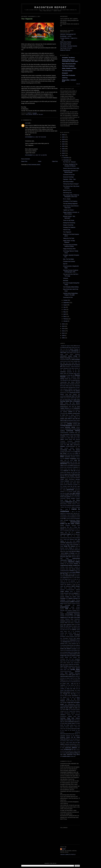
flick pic (62, 474)
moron (74, 572)
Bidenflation (77, 384)
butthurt (67, 403)
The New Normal (70, 685)
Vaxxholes (63, 718)
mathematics (64, 560)
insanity (62, 525)
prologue (78, 607)
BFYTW (78, 382)
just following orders (72, 539)
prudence (62, 609)
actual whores (69, 354)
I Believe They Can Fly (65, 507)
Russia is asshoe (73, 626)
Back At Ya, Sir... (67, 190)
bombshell (75, 389)
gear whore (73, 483)
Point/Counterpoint (65, 602)
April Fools (68, 363)
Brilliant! (62, 394)
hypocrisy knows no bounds (73, 505)
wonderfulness (73, 744)
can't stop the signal (74, 406)
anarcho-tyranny (64, 361)
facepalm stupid (67, 466)
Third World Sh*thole (69, 690)
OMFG (73, 586)
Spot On (65, 264)
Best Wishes (71, 382)
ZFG (61, 756)
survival (77, 671)
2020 (64, 149)
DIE (65, 445)
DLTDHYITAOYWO (70, 446)
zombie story (73, 756)
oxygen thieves (65, 591)
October (66, 300)
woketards (67, 744)
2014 (64, 329)
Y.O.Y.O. (78, 749)
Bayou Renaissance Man (69, 64)
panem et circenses (75, 591)
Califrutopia (69, 405)
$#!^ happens (67, 346)
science (74, 630)
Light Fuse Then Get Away (66, 550)
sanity (79, 626)
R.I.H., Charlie (67, 199)
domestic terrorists (69, 448)
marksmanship (76, 558)
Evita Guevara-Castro (73, 464)
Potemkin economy (76, 604)
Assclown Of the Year (73, 370)
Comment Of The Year (69, 175)
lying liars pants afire (66, 557)
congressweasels (64, 432)
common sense (70, 427)
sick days (78, 642)
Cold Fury (65, 78)
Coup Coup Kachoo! (75, 434)
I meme (66, 509)
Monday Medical (76, 569)
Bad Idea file (71, 375)
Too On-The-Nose (70, 701)
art (61, 366)
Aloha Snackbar (76, 360)
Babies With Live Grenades (67, 373)
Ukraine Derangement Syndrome (68, 713)
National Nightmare (73, 574)
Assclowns (63, 372)
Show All (78, 84)
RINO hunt (67, 623)
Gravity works (76, 491)
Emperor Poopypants (70, 459)
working (67, 746)
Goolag (64, 490)
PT (70, 609)
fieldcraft (66, 471)
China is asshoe (70, 415)
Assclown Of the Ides (69, 368)
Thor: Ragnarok (67, 232)
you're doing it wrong (75, 751)
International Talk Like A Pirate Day (70, 527)
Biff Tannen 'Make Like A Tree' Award (69, 386)
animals (76, 361)
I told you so (76, 513)
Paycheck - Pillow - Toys (69, 179)
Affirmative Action (75, 358)
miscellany (62, 567)
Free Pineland (77, 478)
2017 (64, 156)
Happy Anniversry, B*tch (69, 249)
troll (79, 708)
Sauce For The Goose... (66, 628)
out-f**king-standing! (70, 590)
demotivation (70, 441)
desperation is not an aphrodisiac (69, 443)
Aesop (64, 849)
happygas (63, 495)
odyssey (69, 584)
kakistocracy (69, 543)
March (65, 316)
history (78, 500)
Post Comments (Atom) (34, 165)
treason (72, 706)
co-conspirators (75, 422)
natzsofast (63, 576)
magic (67, 558)
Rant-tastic (77, 614)
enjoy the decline (69, 460)
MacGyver (74, 557)
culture (62, 439)
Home (40, 161)
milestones (71, 562)
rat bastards (67, 616)
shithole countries (66, 640)
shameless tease (74, 637)
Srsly (75, 661)
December (66, 158)
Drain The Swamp (74, 450)
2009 (64, 335)
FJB (79, 472)
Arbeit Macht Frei (76, 363)
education (73, 457)
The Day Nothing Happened (70, 204)
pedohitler (62, 597)
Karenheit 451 (63, 545)
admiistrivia (78, 354)
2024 (64, 139)
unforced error (70, 715)
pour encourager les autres (70, 605)
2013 (64, 331)
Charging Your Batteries (69, 227)
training (62, 706)
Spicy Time (63, 661)
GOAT (62, 488)
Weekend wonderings (70, 732)
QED (66, 611)
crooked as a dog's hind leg (68, 438)
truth (67, 709)
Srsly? (78, 661)
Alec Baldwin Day (68, 360)
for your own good (69, 478)
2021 (64, 146)
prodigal (72, 607)
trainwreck (67, 706)
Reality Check (73, 616)
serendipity (77, 635)
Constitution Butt (73, 432)
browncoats (68, 396)
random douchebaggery (67, 614)
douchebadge (64, 450)
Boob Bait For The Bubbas (73, 391)
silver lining (63, 647)
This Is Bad (77, 690)
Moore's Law (77, 571)
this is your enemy (65, 692)
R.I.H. (78, 610)
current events (68, 439)
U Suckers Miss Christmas (74, 711)
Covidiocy (63, 436)
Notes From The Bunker (69, 75)
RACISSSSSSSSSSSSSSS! (73, 612)
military (78, 562)
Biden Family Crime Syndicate (67, 384)
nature (78, 574)
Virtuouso (66, 278)
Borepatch (65, 73)
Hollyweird (63, 502)
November (66, 160)
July (65, 307)
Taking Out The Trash (69, 238)
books (62, 393)
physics (73, 600)
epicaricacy (64, 464)
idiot (65, 518)
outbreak (78, 590)
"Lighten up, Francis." (69, 210)
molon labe (68, 569)
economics (67, 457)
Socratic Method (64, 657)
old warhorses (67, 586)
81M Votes (69, 347)
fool (61, 476)
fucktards (67, 481)
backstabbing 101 (64, 375)
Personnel (69, 600)
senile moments (68, 633)
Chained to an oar (74, 412)
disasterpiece (77, 445)
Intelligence (68, 525)
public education (76, 609)
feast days (70, 469)
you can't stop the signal (65, 751)
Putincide (62, 610)
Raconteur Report (51, 7)
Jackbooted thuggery (66, 534)
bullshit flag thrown (75, 398)
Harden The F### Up (71, 495)
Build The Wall (76, 396)
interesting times (76, 525)
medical (70, 560)
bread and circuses (75, 393)
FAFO (72, 465)
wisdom (62, 744)
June (65, 309)
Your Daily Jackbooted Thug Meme (70, 755)
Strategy (66, 668)
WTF (75, 749)
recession (62, 619)
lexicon (67, 548)
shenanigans (66, 638)
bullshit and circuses (65, 398)
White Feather (69, 743)
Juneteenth (77, 538)
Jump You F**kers (71, 538)
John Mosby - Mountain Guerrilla (69, 46)
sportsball (72, 661)
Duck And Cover (71, 453)
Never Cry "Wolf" (73, 578)
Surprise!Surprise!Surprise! (66, 671)
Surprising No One (68, 297)
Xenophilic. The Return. (69, 58)
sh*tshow (68, 637)
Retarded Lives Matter (72, 621)
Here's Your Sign (70, 500)
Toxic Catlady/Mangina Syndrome (72, 704)
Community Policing (73, 431)
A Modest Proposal (73, 349)
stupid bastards (76, 668)
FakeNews (76, 467)
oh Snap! (73, 584)
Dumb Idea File (71, 455)
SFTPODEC (63, 637)
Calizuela (73, 405)
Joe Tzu (73, 536)
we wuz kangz (64, 730)
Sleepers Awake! (69, 647)
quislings (74, 610)
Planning (78, 600)
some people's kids (75, 657)
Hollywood (29, 114)
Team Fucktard (69, 673)
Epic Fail (72, 462)
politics (72, 602)
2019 (64, 151)
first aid (73, 471)
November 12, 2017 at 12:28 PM (36, 155)
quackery (70, 610)
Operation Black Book (74, 588)
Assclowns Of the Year (73, 372)
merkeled (65, 562)
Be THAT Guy (69, 380)
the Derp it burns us (68, 676)
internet (62, 529)
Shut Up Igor (73, 642)
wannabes (62, 727)
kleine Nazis (70, 545)
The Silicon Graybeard (68, 66)
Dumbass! (77, 455)
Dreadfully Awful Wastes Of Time (67, 452)
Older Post (55, 161)
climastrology (70, 420)
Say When (74, 628)
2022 (64, 144)
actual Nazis (70, 353)
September (66, 303)
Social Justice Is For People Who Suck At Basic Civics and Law (70, 651)
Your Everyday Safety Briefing (71, 287)
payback (76, 593)
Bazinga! (64, 380)
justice (78, 541)
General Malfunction (68, 485)
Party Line (71, 593)
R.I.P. (62, 612)
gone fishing (72, 488)
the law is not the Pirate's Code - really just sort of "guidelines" (70, 683)
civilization (71, 417)
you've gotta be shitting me (73, 753)
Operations (63, 590)
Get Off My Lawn (75, 486)
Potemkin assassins (67, 604)
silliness (78, 645)
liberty (71, 548)
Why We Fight (76, 742)
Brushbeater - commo (66, 36)
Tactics (62, 673)
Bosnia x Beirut (66, 393)
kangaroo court (76, 543)
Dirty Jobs (70, 445)
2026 (64, 135)
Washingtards (74, 729)
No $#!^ (66, 581)
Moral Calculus (63, 572)
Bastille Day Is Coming (71, 379)
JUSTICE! (63, 543)
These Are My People (69, 220)
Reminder (66, 281)
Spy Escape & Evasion (66, 48)
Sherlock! (71, 638)
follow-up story (76, 474)
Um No (78, 713)
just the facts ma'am (70, 541)
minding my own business (67, 564)
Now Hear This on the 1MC (72, 583)
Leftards (73, 546)
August (65, 305)
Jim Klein (66, 536)
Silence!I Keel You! (71, 645)
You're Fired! (63, 753)
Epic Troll (77, 462)
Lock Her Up (64, 555)
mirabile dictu (76, 565)
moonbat (71, 571)
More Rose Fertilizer (68, 182)
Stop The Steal (64, 666)
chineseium (77, 415)
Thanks (67, 675)
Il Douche (68, 519)
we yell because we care (74, 730)
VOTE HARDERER (69, 722)
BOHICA (70, 389)
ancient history (70, 361)
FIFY (70, 471)
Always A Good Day (68, 225)
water (79, 729)
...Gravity (62, 346)
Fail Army (76, 465)
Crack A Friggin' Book (71, 436)
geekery (62, 485)
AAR (70, 351)
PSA (67, 609)
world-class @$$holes (71, 748)
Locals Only (77, 553)
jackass (78, 532)
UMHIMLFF (63, 715)
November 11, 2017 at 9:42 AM (36, 137)
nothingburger (63, 583)
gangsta (68, 483)
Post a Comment (26, 159)
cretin (78, 436)
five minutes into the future (71, 472)
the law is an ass (70, 682)
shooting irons (66, 642)
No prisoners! (72, 581)
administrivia (63, 356)
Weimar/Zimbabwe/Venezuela (67, 734)
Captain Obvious (65, 408)
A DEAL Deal (74, 348)
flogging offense (68, 474)
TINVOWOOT (75, 696)
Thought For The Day (69, 694)
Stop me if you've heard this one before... (70, 664)
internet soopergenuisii (69, 529)
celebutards (77, 408)
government (70, 490)
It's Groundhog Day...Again (68, 531)
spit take (68, 661)
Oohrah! (78, 586)
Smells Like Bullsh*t (66, 649)
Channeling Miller (64, 413)
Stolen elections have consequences (72, 663)
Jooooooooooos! (64, 538)
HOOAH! (70, 504)
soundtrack (77, 659)
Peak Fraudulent (76, 595)
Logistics (69, 555)
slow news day (77, 647)
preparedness (65, 607)
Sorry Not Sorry (70, 659)
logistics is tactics (76, 555)
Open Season (64, 588)
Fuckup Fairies (73, 481)
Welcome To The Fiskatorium (73, 736)
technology (77, 673)
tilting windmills (68, 696)
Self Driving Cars (67, 193)
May (65, 312)
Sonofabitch (63, 659)
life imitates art (76, 548)
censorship (63, 410)
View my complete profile (68, 855)
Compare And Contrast (69, 261)
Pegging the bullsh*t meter (73, 597)
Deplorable (77, 441)
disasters (63, 446)
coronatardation (66, 434)
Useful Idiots (77, 716)
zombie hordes (66, 756)
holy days (75, 502)
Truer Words (63, 709)
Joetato (78, 536)
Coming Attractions (66, 425)
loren (27, 123)
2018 (64, 153)
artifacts (64, 367)
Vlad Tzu (62, 722)
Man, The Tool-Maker (69, 259)
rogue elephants (67, 624)
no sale (78, 581)
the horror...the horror (68, 680)
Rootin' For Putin (76, 624)
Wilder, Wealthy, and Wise (69, 68)
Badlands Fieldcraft (65, 50)
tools (61, 702)
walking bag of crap (75, 725)
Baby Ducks (77, 373)
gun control (76, 493)
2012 (64, 333)
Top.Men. (65, 702)
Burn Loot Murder (64, 400)
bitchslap (71, 387)
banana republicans (71, 377)
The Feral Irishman (67, 71)
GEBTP (78, 483)
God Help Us (66, 488)
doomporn (78, 448)
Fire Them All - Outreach (69, 162)
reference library (69, 619)
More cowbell (69, 572)
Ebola (62, 457)
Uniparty (70, 716)
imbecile (72, 519)
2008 (64, 338)
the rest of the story (73, 687)
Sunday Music (75, 669)
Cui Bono (78, 438)
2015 (64, 326)
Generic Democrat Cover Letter (71, 168)
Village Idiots (70, 718)
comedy (70, 424)
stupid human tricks (65, 670)
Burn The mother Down (74, 400)
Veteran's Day (67, 230)
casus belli (71, 408)
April (65, 314)
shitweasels (73, 640)
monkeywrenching (64, 571)
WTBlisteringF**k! (69, 749)
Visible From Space (76, 720)
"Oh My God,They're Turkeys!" (71, 184)
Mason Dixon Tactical (66, 42)
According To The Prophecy (70, 201)
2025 (64, 137)
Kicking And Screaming (69, 223)
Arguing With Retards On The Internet (70, 365)
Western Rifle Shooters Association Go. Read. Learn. (70, 61)
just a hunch (63, 539)
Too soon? (77, 701)
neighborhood (66, 577)
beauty (74, 380)
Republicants (77, 619)
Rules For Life (64, 626)
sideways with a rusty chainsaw (68, 643)
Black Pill (75, 387)
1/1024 (72, 346)
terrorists (63, 675)
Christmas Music (64, 417)
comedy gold (76, 424)
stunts (70, 668)
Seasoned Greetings (68, 177)
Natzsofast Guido (70, 576)
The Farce (75, 678)
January (66, 321)
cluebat (70, 422)
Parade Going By (64, 593)
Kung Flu (67, 546)
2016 (64, 324)
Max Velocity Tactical (66, 44)
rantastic (62, 616)
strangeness (71, 666)
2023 (64, 142)
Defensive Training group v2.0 (68, 34)
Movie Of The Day (38, 114)
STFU (61, 663)
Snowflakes (74, 649)
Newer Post (24, 161)
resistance (63, 621)
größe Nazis (70, 493)
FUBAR (62, 479)
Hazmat (68, 498)
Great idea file (63, 493)
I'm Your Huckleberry (71, 517)
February (66, 319)
